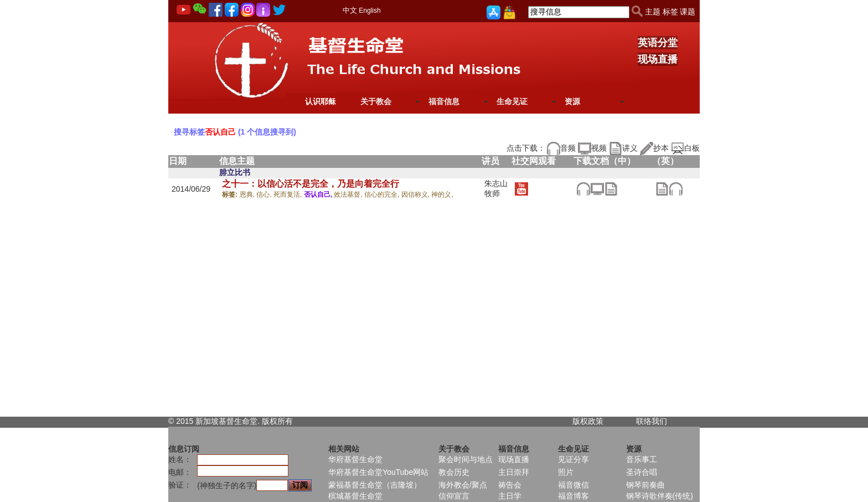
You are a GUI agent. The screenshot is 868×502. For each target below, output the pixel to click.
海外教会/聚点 (463, 485)
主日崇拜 (514, 472)
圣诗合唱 (642, 472)
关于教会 (376, 101)
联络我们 (652, 421)
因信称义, (417, 194)
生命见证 (512, 101)
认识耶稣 (321, 101)
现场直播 (658, 59)
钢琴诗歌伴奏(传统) (660, 496)
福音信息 (444, 101)
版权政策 (588, 421)
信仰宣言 (454, 496)
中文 (350, 10)
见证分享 (573, 459)
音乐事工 (642, 459)
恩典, (248, 194)
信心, (265, 194)
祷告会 (510, 485)
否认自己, (319, 194)
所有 (285, 421)
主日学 (510, 496)
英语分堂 (658, 43)
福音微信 (573, 485)
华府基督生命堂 (355, 459)
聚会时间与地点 (466, 459)
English (370, 11)
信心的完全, (383, 194)
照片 (566, 472)
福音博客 (573, 496)
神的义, (442, 194)
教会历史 (454, 472)
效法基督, (349, 194)
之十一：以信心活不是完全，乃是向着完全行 (311, 184)
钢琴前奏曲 (645, 485)
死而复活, (289, 194)
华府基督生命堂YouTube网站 (378, 472)
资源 (572, 101)
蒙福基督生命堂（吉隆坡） (375, 485)
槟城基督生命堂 (355, 496)
